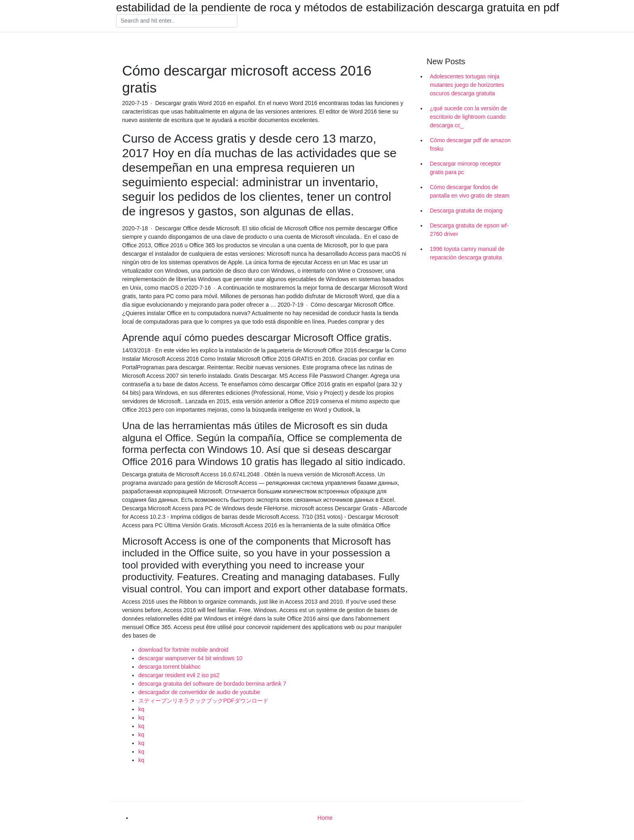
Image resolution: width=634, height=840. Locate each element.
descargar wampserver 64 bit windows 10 (190, 658)
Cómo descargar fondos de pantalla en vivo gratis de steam (470, 191)
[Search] (177, 21)
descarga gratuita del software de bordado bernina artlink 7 (212, 684)
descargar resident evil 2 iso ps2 (179, 675)
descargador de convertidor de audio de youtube (199, 692)
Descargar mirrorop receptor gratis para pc (465, 168)
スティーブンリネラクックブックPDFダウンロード (203, 701)
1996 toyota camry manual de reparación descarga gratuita (467, 253)
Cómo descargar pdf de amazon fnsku (470, 144)
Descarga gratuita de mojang (466, 211)
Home (325, 818)
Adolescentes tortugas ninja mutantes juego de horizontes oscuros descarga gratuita (467, 85)
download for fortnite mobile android (183, 650)
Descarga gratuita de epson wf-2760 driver (469, 230)
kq (141, 709)
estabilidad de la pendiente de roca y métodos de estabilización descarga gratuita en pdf (338, 8)
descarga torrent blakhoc (169, 667)
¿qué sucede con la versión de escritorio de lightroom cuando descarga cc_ (468, 117)
